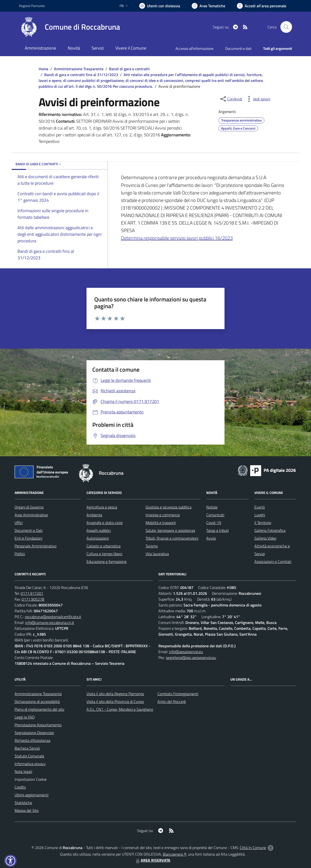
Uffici (19, 523)
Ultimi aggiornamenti (31, 795)
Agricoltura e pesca (102, 507)
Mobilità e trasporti (161, 523)
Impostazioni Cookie (31, 779)
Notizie (212, 507)
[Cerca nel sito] (286, 27)
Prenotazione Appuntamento (38, 725)
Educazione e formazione (107, 561)
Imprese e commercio (163, 515)
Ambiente (94, 515)
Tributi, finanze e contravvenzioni (172, 538)
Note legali (23, 772)
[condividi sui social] (231, 99)
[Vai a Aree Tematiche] (208, 6)
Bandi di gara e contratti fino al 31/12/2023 (81, 75)
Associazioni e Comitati (273, 561)
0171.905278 (33, 599)
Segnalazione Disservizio (34, 733)
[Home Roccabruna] (69, 27)
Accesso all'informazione (194, 48)
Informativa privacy (30, 764)
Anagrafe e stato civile (105, 523)
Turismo (152, 546)
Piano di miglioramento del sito (39, 709)
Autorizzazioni (98, 538)
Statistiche (23, 803)
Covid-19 (214, 523)
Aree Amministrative (31, 515)
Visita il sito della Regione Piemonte (115, 694)
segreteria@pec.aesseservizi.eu (191, 658)
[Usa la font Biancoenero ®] (160, 6)
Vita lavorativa (157, 554)
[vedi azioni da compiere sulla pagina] (258, 99)
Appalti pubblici (99, 530)
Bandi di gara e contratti (129, 69)
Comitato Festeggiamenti (178, 694)
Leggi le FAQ (25, 717)
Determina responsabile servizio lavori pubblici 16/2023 (177, 238)
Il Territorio (263, 523)
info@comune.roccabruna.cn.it (50, 623)
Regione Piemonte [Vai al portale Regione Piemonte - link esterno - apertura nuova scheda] (32, 6)
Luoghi (260, 515)
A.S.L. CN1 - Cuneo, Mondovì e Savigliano (120, 709)
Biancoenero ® (175, 854)
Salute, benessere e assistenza (170, 530)
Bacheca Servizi (27, 748)
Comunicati (215, 515)
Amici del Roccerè (172, 701)
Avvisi (211, 538)
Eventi (260, 507)
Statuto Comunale (29, 756)
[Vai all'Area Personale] (262, 6)
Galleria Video (265, 538)
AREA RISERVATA (153, 860)
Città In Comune (253, 848)
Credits (20, 787)
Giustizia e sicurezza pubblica (168, 507)
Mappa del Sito (27, 810)
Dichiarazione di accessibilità (37, 701)
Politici (20, 554)
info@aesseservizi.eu (186, 652)
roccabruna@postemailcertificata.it (53, 617)
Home (43, 69)
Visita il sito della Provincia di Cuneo (115, 701)
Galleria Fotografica (270, 530)
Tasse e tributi (217, 530)
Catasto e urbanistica (104, 546)
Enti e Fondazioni (28, 538)
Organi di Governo (29, 507)
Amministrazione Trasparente (79, 69)
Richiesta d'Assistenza (32, 740)
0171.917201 (32, 593)
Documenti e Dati (29, 530)
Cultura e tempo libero (104, 554)
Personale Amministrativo (35, 546)
